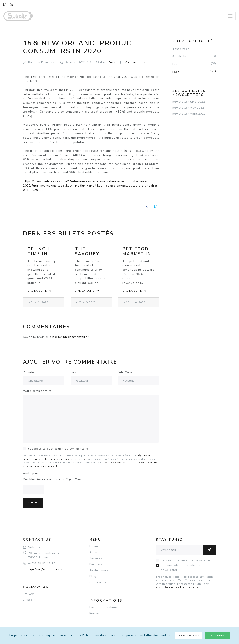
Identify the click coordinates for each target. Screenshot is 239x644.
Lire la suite (40, 291)
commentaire (136, 62)
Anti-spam (31, 474)
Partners (96, 564)
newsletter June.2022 (189, 102)
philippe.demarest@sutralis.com (124, 463)
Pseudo (29, 372)
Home (94, 546)
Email (75, 372)
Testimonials (99, 570)
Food (194, 72)
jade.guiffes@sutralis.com (43, 569)
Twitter (29, 594)
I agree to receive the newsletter (186, 560)
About (94, 552)
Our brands (98, 582)
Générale (194, 56)
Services (96, 558)
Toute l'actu (182, 49)
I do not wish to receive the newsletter (182, 568)
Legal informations (104, 607)
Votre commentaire (37, 391)
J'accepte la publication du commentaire (58, 449)
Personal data (100, 613)
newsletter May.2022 (188, 108)
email (159, 588)
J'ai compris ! (218, 636)
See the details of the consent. (183, 588)
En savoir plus (189, 636)
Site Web (125, 372)
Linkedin (29, 600)
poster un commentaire (70, 337)
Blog (93, 576)
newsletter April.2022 (189, 114)
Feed (194, 64)
